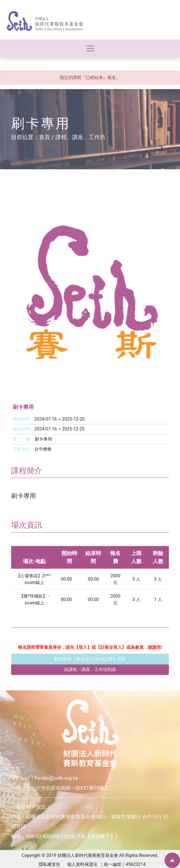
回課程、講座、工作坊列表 (90, 670)
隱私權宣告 (49, 864)
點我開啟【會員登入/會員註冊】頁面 (90, 659)
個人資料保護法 (82, 864)
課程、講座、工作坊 (80, 137)
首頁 (45, 137)
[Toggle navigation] (90, 49)
